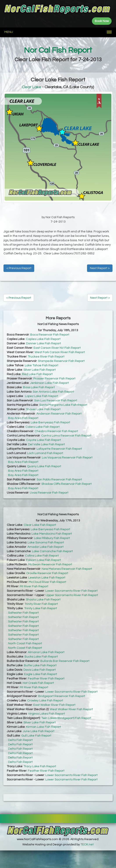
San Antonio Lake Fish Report (53, 392)
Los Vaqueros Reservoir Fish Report (67, 458)
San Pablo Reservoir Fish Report (59, 480)
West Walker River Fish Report (71, 709)
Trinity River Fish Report (41, 604)
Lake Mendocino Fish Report (52, 534)
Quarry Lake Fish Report (44, 466)
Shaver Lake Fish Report (43, 409)
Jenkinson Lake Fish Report (49, 383)
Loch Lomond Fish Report (45, 453)
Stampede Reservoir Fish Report (61, 361)
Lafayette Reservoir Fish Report (59, 449)
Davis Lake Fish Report (40, 670)
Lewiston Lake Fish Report (47, 578)
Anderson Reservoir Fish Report (59, 414)
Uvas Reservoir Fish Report (49, 493)
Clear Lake (32, 87)
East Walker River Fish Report (54, 705)
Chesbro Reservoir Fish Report (56, 431)
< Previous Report (19, 268)
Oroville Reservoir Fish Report (47, 573)
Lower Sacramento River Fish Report (71, 591)
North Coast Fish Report (25, 643)
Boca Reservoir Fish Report (50, 335)
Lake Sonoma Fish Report (46, 543)
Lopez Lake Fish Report (42, 396)
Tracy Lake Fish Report (40, 766)
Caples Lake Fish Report (43, 339)
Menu (9, 32)
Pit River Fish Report (34, 586)
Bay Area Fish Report (23, 418)
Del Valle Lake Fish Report (46, 444)
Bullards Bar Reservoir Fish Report (65, 661)
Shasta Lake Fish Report (43, 600)
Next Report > (100, 268)
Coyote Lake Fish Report (44, 440)
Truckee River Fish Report (46, 357)
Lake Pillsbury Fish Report (52, 538)
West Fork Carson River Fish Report (60, 352)
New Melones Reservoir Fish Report (67, 569)
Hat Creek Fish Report (38, 683)
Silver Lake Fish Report (40, 370)
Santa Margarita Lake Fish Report (63, 405)
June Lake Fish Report (39, 731)
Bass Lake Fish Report (39, 387)
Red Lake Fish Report (37, 374)
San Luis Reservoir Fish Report (56, 401)
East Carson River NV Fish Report (57, 348)
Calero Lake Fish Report (43, 427)
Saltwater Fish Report (23, 613)
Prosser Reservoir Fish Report (54, 379)
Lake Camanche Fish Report (52, 551)
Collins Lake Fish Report (42, 556)
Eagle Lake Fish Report (41, 674)
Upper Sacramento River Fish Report (72, 595)
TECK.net (87, 845)
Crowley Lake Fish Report (45, 701)
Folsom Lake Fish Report (44, 560)
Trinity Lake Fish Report (41, 608)
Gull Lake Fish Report (36, 736)
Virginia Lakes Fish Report (46, 714)
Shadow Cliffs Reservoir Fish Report (67, 484)
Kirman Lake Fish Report (44, 727)
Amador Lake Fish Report (46, 547)
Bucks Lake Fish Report (41, 657)
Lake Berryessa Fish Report (50, 422)
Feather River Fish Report (46, 679)
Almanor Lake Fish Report (46, 652)
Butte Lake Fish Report (40, 665)
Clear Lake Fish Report (40, 525)
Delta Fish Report (20, 740)
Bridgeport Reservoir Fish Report (62, 696)
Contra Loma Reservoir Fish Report (66, 436)
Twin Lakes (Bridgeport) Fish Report (66, 718)
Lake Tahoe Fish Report (42, 365)
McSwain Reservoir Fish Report (50, 564)
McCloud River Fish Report (47, 582)
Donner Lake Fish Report (44, 343)
